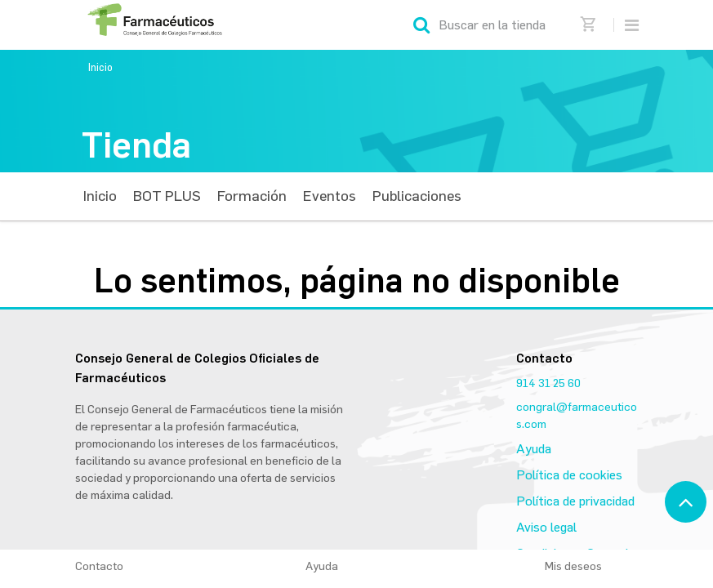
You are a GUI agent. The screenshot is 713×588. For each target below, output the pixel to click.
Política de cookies (569, 475)
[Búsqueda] (421, 25)
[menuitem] (100, 196)
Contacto (99, 566)
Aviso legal (546, 527)
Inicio (100, 67)
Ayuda (534, 449)
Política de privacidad (575, 501)
